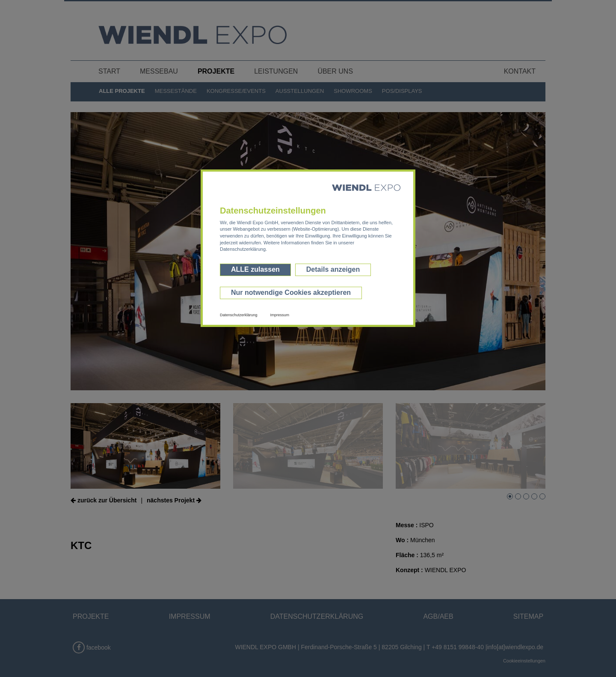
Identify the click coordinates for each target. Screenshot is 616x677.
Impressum (280, 315)
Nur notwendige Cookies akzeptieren (291, 292)
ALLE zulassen (255, 269)
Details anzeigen (333, 269)
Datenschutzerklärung (239, 315)
